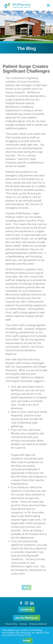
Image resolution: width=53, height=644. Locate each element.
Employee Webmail (38, 624)
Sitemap (23, 624)
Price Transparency (16, 627)
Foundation (42, 627)
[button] (48, 5)
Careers (31, 627)
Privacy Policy (11, 624)
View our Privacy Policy (19, 636)
